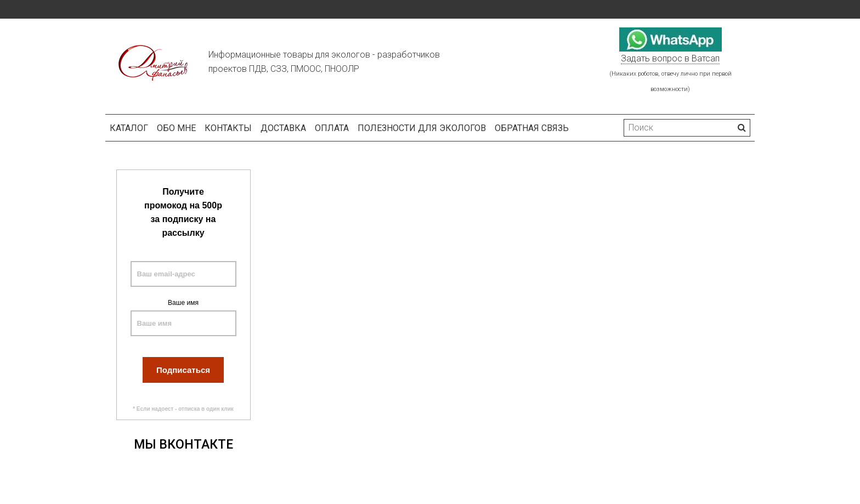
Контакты (228, 128)
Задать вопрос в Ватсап (670, 58)
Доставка (283, 128)
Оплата (332, 128)
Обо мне (176, 128)
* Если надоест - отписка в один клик (183, 409)
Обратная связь (532, 128)
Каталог (129, 128)
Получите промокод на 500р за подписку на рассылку (183, 212)
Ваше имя (183, 303)
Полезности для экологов (422, 128)
